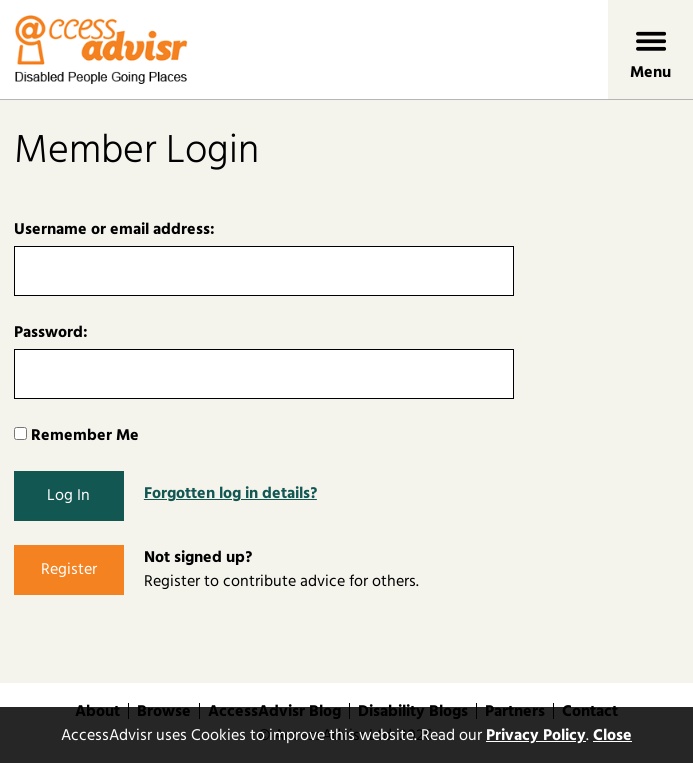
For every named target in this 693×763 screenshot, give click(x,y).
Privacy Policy (536, 735)
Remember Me (76, 435)
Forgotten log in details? (230, 493)
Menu (650, 72)
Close (612, 735)
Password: (51, 332)
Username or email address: (114, 229)
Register (69, 569)
